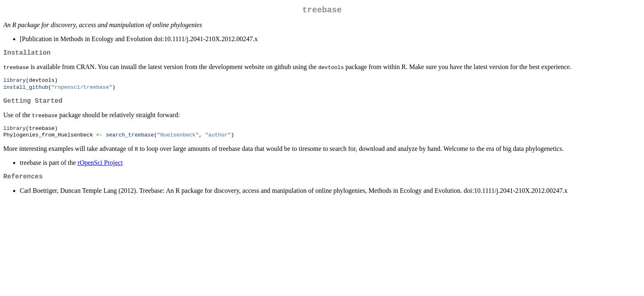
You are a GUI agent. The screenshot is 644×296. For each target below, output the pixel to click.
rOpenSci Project (100, 170)
